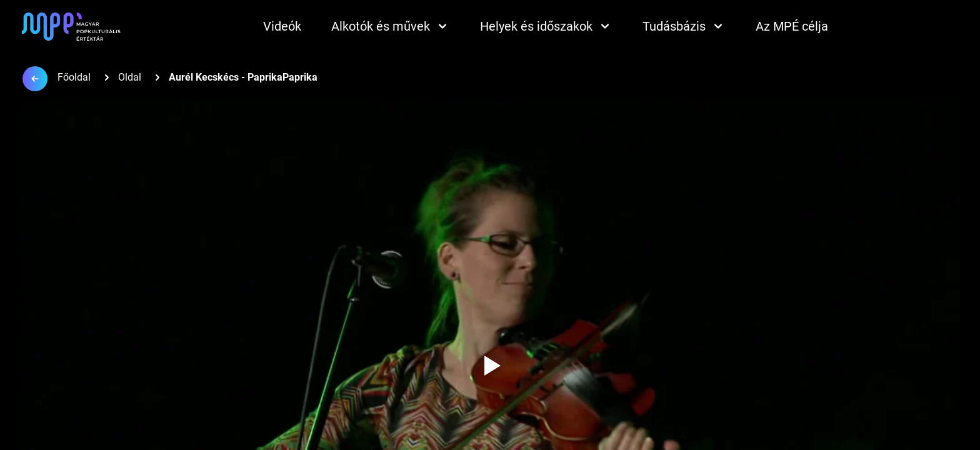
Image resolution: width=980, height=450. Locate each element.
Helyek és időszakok (546, 26)
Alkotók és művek (391, 26)
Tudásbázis (684, 26)
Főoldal (74, 77)
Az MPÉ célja (792, 26)
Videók (282, 26)
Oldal (130, 77)
